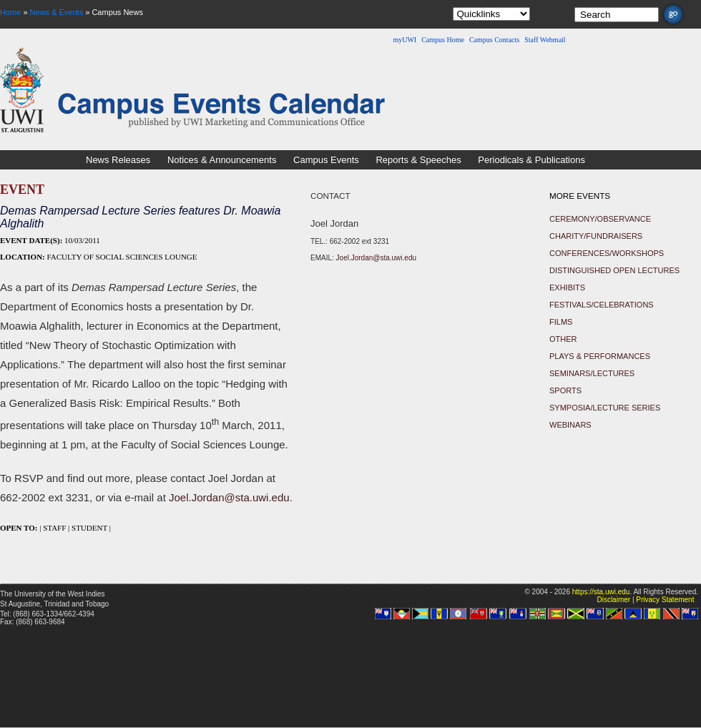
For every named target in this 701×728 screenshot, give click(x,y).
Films (561, 322)
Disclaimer (613, 600)
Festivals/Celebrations (602, 305)
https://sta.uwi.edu (601, 592)
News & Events (57, 12)
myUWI (405, 40)
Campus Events (326, 160)
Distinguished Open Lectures (614, 270)
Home (10, 12)
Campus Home (443, 40)
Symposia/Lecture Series (605, 408)
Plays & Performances (600, 356)
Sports (565, 390)
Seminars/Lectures (592, 373)
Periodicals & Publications (531, 160)
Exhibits (567, 287)
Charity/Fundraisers (596, 236)
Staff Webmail (545, 40)
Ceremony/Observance (600, 219)
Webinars (570, 425)
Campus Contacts (494, 40)
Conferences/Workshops (607, 253)
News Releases (118, 160)
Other (563, 339)
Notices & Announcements (222, 160)
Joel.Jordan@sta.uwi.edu (229, 497)
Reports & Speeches (418, 160)
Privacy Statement (665, 600)
